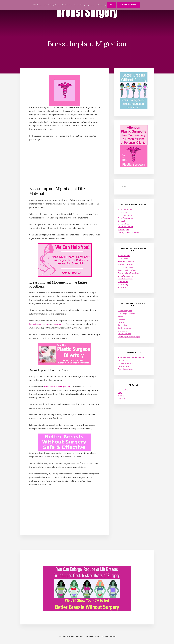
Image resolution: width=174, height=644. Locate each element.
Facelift (121, 317)
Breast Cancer (123, 259)
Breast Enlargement (125, 215)
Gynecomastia (123, 282)
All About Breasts (124, 256)
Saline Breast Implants (126, 262)
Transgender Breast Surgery (128, 270)
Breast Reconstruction (126, 218)
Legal (120, 393)
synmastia (47, 324)
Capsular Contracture (125, 279)
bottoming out (36, 324)
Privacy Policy (123, 390)
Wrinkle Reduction (124, 334)
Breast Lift (122, 221)
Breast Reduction (124, 224)
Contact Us (122, 399)
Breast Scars (122, 288)
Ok (112, 5)
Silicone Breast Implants (127, 264)
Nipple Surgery (123, 230)
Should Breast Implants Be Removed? (131, 358)
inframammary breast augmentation (59, 387)
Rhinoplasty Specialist (126, 363)
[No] (171, 5)
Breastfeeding (123, 285)
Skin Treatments (124, 331)
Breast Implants (124, 212)
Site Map (121, 396)
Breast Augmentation (126, 209)
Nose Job (121, 319)
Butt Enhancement (125, 328)
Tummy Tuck (122, 325)
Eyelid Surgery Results (126, 369)
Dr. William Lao (124, 360)
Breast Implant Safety (126, 267)
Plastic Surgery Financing (127, 314)
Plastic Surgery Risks (125, 311)
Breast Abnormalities (126, 276)
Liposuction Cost (124, 366)
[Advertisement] (65, 164)
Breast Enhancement (125, 227)
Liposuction (122, 322)
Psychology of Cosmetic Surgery (129, 337)
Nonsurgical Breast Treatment (129, 233)
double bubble (60, 324)
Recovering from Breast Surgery (129, 273)
